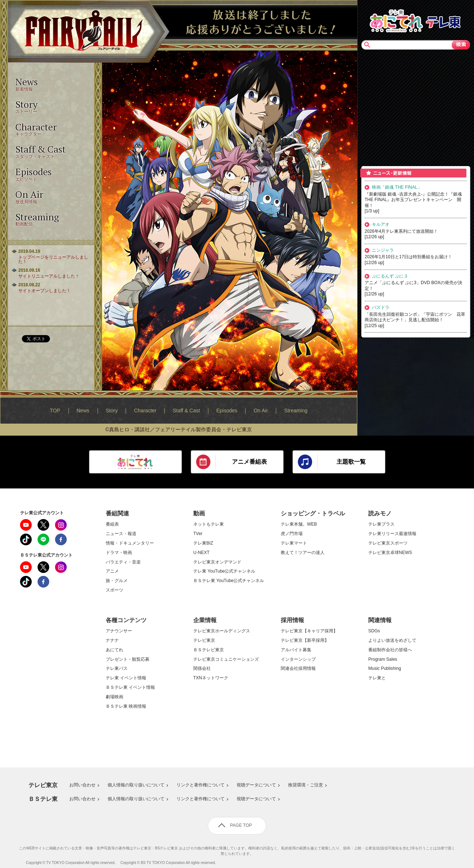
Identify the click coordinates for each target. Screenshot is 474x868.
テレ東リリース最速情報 (392, 534)
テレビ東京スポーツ (388, 543)
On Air (261, 411)
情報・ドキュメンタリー (130, 543)
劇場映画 (114, 697)
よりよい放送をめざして (392, 641)
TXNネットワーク (211, 678)
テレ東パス (117, 669)
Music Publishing (385, 669)
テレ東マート (294, 543)
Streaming (296, 411)
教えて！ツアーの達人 (303, 553)
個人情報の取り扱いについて (136, 785)
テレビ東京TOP (443, 20)
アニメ (112, 571)
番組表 (112, 524)
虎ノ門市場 (292, 534)
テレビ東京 (204, 641)
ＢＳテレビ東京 (209, 650)
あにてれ (114, 650)
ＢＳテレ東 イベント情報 (130, 688)
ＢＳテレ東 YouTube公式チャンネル (229, 581)
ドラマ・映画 (119, 553)
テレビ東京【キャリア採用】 (309, 631)
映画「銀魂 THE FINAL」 (397, 187)
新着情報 (51, 84)
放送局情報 (51, 196)
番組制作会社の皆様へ (390, 650)
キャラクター (51, 129)
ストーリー (51, 106)
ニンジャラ (383, 250)
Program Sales (383, 659)
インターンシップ (298, 659)
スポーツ (114, 590)
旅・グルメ (117, 581)
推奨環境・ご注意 (306, 785)
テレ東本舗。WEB (299, 524)
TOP (55, 411)
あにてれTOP (396, 20)
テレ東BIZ (203, 543)
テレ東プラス (381, 524)
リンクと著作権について (201, 785)
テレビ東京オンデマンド (217, 562)
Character (145, 411)
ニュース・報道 (121, 534)
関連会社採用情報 (298, 669)
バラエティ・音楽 (123, 562)
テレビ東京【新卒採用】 (305, 641)
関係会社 (202, 669)
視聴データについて (256, 785)
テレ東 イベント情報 (126, 678)
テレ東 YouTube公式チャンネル (224, 571)
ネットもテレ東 (209, 524)
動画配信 (51, 219)
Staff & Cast (186, 411)
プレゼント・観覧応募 (128, 659)
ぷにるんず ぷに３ (390, 276)
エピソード (51, 174)
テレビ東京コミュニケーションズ (226, 659)
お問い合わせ (82, 785)
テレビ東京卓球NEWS (390, 553)
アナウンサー (119, 631)
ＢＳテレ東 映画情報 (126, 706)
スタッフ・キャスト (51, 151)
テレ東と (377, 678)
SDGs (374, 631)
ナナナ (112, 641)
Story (112, 411)
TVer (198, 534)
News (83, 411)
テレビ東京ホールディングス (222, 631)
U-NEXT (201, 553)
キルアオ (381, 224)
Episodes (227, 411)
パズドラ (381, 307)
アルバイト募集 (296, 650)
